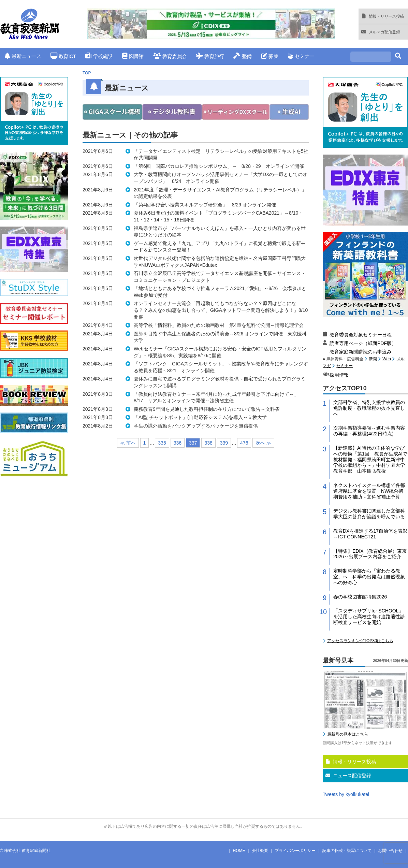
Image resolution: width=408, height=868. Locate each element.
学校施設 (99, 56)
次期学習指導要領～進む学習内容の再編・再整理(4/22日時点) (369, 431)
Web (387, 359)
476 (244, 443)
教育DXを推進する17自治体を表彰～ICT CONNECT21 (370, 534)
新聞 (373, 359)
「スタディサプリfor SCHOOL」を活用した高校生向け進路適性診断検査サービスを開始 (369, 617)
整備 (242, 56)
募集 (270, 56)
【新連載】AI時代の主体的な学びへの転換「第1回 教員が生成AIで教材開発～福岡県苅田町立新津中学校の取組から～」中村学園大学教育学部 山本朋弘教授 (370, 459)
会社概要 (260, 851)
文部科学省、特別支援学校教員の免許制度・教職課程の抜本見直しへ (369, 408)
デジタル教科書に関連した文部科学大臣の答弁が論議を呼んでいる (369, 514)
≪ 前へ (128, 443)
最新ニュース (23, 56)
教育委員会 (170, 56)
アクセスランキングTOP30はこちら (360, 641)
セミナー (301, 56)
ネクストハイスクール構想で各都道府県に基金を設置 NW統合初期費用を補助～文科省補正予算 (369, 491)
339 (224, 443)
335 (162, 443)
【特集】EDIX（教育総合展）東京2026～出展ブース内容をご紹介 (370, 554)
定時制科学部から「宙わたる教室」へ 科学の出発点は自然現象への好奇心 (369, 577)
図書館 (133, 56)
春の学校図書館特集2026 (360, 597)
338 (208, 443)
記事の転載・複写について (347, 851)
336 (178, 443)
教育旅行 (210, 56)
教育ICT (63, 56)
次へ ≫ (263, 443)
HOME (239, 851)
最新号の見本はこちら (348, 734)
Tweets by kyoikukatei (346, 794)
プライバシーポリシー (295, 851)
